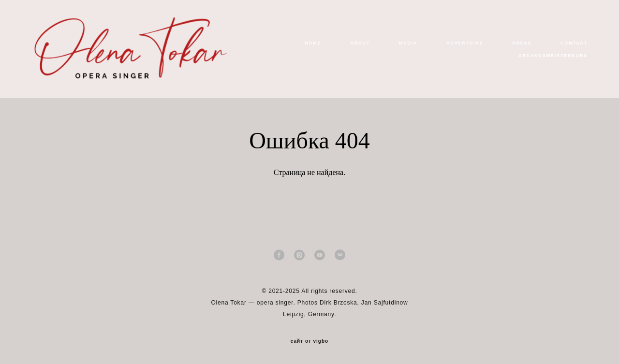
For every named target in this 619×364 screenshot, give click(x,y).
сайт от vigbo (309, 341)
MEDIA (408, 43)
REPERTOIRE (465, 43)
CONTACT (574, 43)
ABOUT (360, 43)
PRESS (522, 43)
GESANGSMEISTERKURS (553, 56)
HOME (313, 43)
